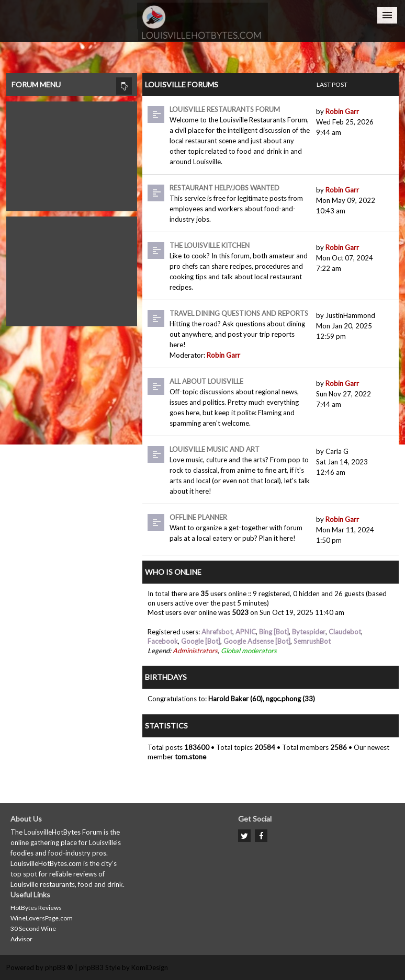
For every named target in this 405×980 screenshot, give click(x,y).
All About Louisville (206, 381)
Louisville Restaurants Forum (225, 109)
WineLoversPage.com (42, 918)
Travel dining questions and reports (239, 313)
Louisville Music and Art (215, 449)
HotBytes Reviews (36, 908)
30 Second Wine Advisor (33, 934)
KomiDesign (150, 967)
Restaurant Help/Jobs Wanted (224, 188)
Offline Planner (198, 517)
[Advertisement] (72, 154)
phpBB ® (59, 967)
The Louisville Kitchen (210, 245)
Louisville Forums (182, 84)
